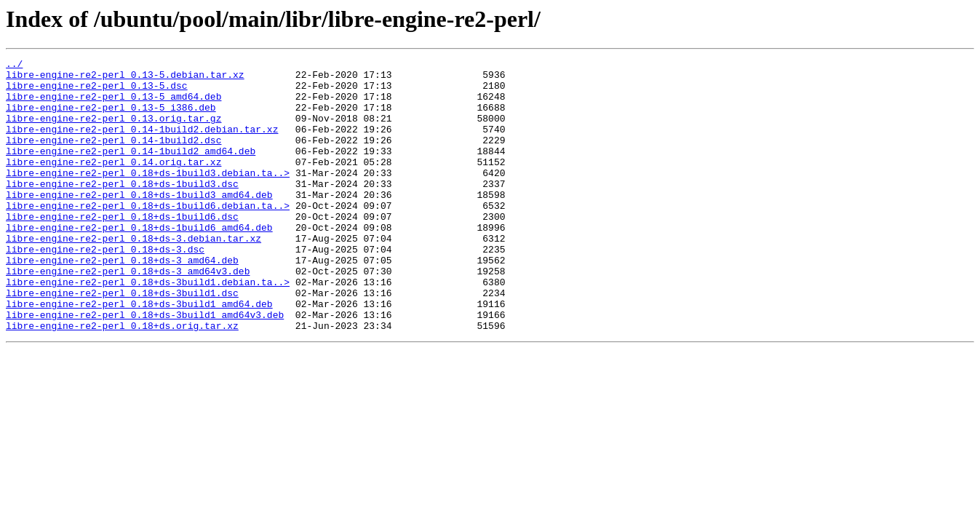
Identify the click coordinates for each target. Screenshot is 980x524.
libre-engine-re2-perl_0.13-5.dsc (97, 92)
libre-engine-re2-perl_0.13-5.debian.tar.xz (125, 79)
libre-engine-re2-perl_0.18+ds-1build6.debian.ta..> (148, 236)
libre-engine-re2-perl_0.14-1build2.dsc (113, 157)
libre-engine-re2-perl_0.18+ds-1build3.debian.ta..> (148, 196)
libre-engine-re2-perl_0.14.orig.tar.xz (113, 183)
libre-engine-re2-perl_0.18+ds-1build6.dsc (122, 249)
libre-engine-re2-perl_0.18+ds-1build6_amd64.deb (139, 262)
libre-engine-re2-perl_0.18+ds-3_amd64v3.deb (128, 314)
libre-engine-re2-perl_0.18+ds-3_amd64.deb (122, 301)
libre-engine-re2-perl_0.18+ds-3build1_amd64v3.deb (145, 367)
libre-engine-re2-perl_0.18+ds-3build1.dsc (122, 341)
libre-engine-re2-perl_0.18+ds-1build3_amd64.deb (139, 223)
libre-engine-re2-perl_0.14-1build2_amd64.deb (131, 170)
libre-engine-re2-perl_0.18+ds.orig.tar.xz (122, 380)
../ (14, 65)
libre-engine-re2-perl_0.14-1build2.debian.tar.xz (142, 144)
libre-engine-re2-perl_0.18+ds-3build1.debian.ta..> (148, 327)
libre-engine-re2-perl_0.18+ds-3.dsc (105, 288)
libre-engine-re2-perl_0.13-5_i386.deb (111, 118)
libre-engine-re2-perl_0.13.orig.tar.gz (113, 131)
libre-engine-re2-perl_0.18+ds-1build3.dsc (122, 210)
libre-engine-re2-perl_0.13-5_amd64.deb (113, 105)
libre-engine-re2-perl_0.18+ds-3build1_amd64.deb (139, 354)
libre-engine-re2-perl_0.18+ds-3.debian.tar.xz (134, 275)
